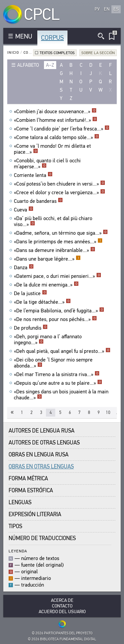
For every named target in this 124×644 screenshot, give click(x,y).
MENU (24, 36)
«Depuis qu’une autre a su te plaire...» (58, 383)
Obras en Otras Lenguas (41, 467)
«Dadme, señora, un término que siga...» (61, 233)
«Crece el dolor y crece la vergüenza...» (60, 193)
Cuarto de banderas (38, 201)
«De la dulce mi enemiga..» (46, 285)
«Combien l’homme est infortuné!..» (56, 120)
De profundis (31, 328)
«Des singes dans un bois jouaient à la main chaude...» (61, 395)
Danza (24, 268)
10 (108, 412)
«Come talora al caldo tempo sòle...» (57, 137)
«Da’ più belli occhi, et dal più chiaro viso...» (53, 221)
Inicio (13, 53)
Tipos (15, 526)
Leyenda (18, 551)
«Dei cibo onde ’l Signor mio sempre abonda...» (53, 363)
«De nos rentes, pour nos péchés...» (55, 319)
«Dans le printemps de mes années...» (58, 242)
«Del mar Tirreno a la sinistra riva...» (57, 374)
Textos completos (57, 53)
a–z (50, 65)
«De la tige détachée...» (42, 302)
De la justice (30, 293)
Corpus (52, 38)
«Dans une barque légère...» (47, 259)
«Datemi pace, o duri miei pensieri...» (58, 276)
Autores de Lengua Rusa (41, 431)
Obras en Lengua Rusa (39, 455)
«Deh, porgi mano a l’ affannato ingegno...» (48, 340)
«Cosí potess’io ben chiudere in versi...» (60, 184)
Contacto (62, 606)
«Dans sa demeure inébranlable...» (55, 250)
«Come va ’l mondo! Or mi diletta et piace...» (52, 149)
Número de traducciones (42, 538)
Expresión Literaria (35, 514)
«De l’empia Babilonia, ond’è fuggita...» (59, 311)
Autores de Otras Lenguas (44, 443)
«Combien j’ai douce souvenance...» (55, 112)
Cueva (24, 210)
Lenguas (20, 502)
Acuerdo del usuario (62, 612)
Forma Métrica (28, 479)
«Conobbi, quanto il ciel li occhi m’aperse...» (47, 164)
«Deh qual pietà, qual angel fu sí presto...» (62, 351)
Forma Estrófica (31, 490)
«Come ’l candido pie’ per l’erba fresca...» (62, 129)
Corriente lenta (33, 175)
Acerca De (62, 600)
